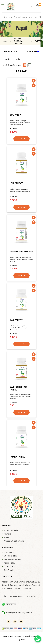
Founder (7, 534)
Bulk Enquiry (9, 570)
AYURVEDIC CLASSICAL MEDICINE (18, 41)
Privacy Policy (10, 552)
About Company (11, 530)
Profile (6, 538)
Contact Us (8, 567)
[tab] (25, 65)
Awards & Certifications (14, 541)
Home (4, 41)
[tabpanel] (21, 280)
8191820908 (11, 604)
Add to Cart (22, 139)
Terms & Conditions (12, 559)
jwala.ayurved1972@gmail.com (20, 612)
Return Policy (9, 563)
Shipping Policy (10, 556)
